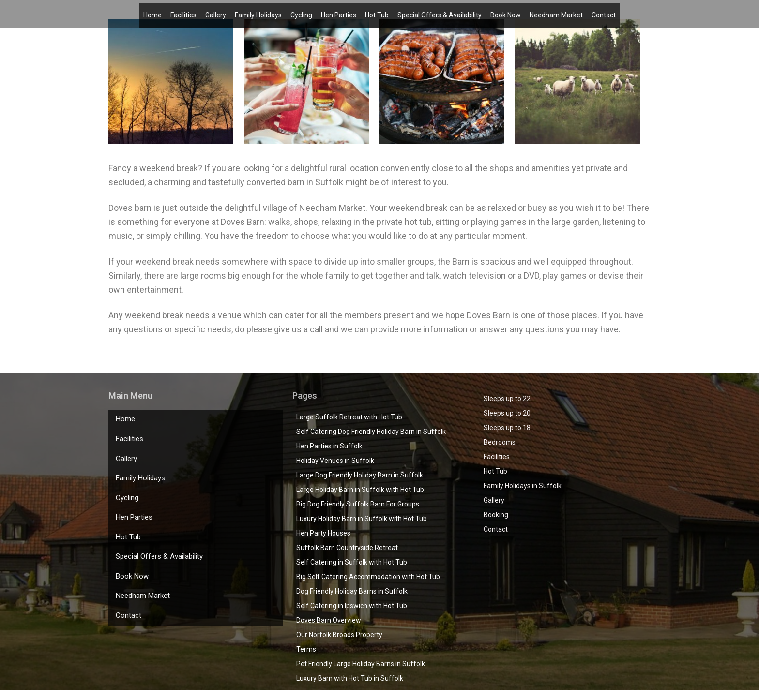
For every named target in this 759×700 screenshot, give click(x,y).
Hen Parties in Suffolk (329, 446)
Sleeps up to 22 (507, 399)
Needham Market (556, 13)
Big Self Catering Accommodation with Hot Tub (368, 577)
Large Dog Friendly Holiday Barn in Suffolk (360, 475)
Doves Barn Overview (329, 620)
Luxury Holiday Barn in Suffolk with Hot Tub (362, 519)
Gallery (216, 13)
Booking (496, 515)
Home (152, 13)
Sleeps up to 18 (507, 428)
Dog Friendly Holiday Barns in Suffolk (352, 591)
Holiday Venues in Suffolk (335, 461)
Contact (604, 13)
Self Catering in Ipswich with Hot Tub (352, 606)
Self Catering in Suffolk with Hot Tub (352, 562)
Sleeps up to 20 (507, 413)
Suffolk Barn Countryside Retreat (347, 548)
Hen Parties (339, 13)
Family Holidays (258, 13)
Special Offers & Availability (440, 13)
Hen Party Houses (323, 533)
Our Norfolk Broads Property (339, 635)
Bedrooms (500, 442)
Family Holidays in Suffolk (523, 486)
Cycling (301, 13)
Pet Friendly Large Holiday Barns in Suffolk (361, 664)
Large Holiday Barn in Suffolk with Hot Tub (360, 490)
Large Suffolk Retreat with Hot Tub (349, 417)
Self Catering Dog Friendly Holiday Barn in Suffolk (371, 432)
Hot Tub (377, 13)
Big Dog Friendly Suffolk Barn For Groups (358, 504)
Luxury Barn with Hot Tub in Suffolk (350, 678)
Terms (306, 649)
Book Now (506, 13)
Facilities (183, 13)
